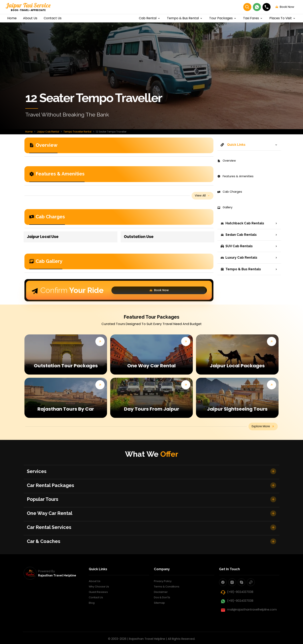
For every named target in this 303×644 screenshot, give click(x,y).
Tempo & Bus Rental (185, 18)
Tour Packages (223, 18)
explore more (260, 429)
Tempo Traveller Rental (77, 132)
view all (200, 196)
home (12, 18)
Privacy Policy (164, 598)
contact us (53, 18)
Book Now (190, 292)
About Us (95, 598)
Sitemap (160, 622)
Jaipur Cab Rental (48, 132)
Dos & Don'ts (163, 616)
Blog (92, 622)
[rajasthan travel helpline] (30, 590)
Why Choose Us (100, 604)
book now (280, 7)
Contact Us (97, 616)
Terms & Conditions (168, 604)
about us (30, 18)
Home (29, 132)
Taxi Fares (253, 18)
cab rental (150, 18)
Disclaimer (161, 610)
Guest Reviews (99, 610)
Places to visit (283, 18)
